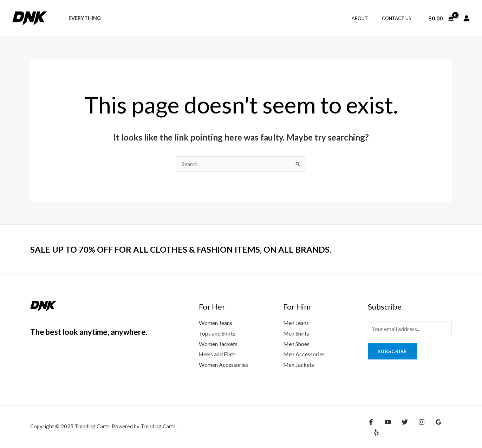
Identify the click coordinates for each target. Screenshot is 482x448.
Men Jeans (296, 323)
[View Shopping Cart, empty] (441, 18)
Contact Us (399, 18)
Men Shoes (296, 344)
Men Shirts (296, 334)
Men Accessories (304, 354)
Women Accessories (223, 365)
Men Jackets (299, 365)
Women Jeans (216, 323)
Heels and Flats (217, 354)
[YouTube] (386, 428)
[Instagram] (416, 428)
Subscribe (392, 352)
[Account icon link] (467, 18)
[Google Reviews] (431, 428)
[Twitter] (401, 428)
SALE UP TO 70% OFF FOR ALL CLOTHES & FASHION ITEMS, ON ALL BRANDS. (193, 249)
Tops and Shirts (217, 334)
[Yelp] (447, 428)
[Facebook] (371, 428)
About (367, 18)
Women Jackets (218, 344)
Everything (83, 18)
